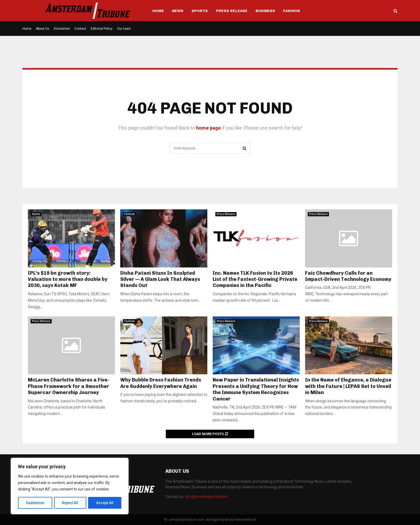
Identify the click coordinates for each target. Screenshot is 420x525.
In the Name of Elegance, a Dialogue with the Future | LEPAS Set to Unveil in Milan (348, 386)
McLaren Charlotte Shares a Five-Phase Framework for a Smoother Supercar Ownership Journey (69, 386)
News (178, 11)
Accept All (105, 503)
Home (158, 11)
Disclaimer (62, 29)
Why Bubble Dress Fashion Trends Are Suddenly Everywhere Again (161, 383)
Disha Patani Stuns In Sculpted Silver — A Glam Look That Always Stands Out (160, 279)
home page (208, 128)
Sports (200, 11)
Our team (124, 29)
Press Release (232, 11)
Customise (35, 503)
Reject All (71, 503)
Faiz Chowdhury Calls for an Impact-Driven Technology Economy (348, 276)
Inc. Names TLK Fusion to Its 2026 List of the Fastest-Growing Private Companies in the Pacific (255, 279)
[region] (70, 486)
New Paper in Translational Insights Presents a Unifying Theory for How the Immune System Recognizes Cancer (256, 389)
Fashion (291, 11)
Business (265, 11)
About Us (43, 29)
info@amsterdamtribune (206, 497)
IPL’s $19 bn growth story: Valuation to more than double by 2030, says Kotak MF (68, 279)
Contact (80, 29)
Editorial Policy (102, 29)
